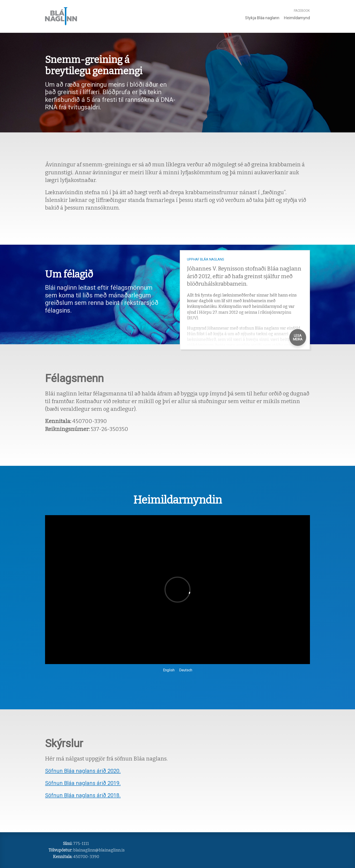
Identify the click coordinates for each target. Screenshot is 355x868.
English (169, 670)
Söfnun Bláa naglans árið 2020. (83, 771)
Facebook (302, 11)
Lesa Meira (298, 337)
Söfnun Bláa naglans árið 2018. (83, 795)
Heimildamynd (297, 18)
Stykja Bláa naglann (262, 18)
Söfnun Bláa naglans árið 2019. (83, 783)
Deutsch (186, 670)
